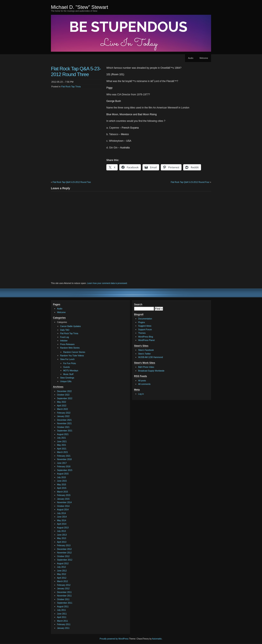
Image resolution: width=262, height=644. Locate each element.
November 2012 (64, 553)
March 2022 (63, 409)
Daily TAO (65, 330)
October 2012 (63, 556)
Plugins (142, 322)
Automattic (157, 639)
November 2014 (64, 502)
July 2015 (61, 477)
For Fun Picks (70, 363)
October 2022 (63, 395)
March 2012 (63, 581)
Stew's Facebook (146, 350)
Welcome (204, 58)
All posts (142, 381)
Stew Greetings (67, 378)
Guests (67, 367)
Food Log (64, 337)
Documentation (145, 319)
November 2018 (64, 459)
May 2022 (62, 402)
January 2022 (63, 416)
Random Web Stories (70, 348)
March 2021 (63, 452)
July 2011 (61, 610)
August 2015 (63, 474)
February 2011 (64, 624)
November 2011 (64, 596)
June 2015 (62, 481)
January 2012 (63, 589)
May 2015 (62, 485)
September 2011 (65, 603)
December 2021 (64, 420)
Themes (142, 333)
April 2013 (62, 542)
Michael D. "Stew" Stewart (79, 7)
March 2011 (63, 621)
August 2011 (63, 607)
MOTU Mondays (71, 371)
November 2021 (64, 423)
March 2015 (63, 492)
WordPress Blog (146, 337)
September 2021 (65, 431)
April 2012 (62, 578)
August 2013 (63, 528)
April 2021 (62, 449)
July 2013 (61, 531)
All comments (144, 384)
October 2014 (63, 506)
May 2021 (62, 445)
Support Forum (145, 330)
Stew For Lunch (67, 359)
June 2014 (62, 517)
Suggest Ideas (145, 326)
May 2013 (62, 538)
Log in (141, 394)
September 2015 (65, 470)
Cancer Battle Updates (71, 326)
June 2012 (62, 571)
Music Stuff (68, 374)
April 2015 (62, 488)
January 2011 (63, 628)
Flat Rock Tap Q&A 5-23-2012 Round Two (72, 182)
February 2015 (64, 495)
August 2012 (63, 564)
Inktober (64, 341)
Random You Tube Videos (72, 356)
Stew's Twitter (144, 354)
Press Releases (67, 344)
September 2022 (65, 398)
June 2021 (62, 442)
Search (138, 304)
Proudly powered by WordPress (114, 639)
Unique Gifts (66, 381)
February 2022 (64, 413)
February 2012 (64, 585)
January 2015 (63, 499)
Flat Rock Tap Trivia (71, 87)
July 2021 (61, 438)
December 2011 (64, 592)
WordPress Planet (146, 340)
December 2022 (64, 391)
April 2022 (62, 406)
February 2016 (64, 467)
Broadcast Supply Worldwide (151, 371)
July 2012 (61, 567)
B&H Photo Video (146, 367)
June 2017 (62, 463)
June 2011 (62, 614)
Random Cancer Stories (74, 352)
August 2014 (63, 510)
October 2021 (63, 427)
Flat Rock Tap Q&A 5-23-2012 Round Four (190, 182)
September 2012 (65, 560)
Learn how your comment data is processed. (107, 283)
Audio (191, 58)
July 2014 (61, 513)
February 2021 (64, 456)
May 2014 (62, 520)
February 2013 (64, 545)
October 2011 (63, 599)
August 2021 (63, 434)
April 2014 (62, 524)
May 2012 (62, 574)
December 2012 (64, 549)
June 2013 (62, 535)
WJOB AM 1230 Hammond (151, 357)
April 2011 (62, 617)
